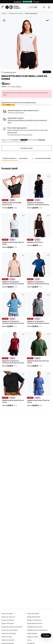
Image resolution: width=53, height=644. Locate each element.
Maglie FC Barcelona (34, 620)
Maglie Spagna (32, 633)
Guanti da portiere (33, 613)
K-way (29, 640)
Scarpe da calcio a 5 (8, 617)
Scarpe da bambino (8, 640)
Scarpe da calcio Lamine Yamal (12, 627)
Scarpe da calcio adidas (10, 630)
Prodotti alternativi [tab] (9, 158)
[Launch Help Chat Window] (46, 635)
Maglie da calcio (33, 637)
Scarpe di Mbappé (8, 623)
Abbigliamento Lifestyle (16, 13)
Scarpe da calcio (7, 613)
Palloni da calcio (7, 637)
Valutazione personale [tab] (43, 158)
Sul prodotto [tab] (23, 158)
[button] (26, 120)
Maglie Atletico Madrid (35, 623)
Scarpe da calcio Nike (9, 633)
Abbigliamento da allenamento (37, 630)
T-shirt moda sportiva (31, 13)
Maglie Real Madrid (34, 617)
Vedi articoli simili (27, 148)
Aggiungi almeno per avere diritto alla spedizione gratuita (19, 103)
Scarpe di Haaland (8, 620)
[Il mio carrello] (49, 7)
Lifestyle (4, 13)
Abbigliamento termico (35, 627)
